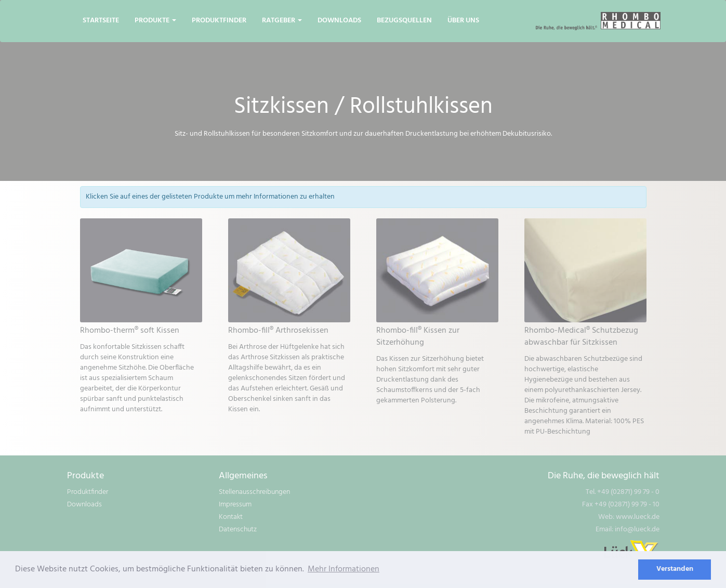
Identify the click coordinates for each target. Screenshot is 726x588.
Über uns (463, 21)
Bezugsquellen (404, 21)
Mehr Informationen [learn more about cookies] (344, 569)
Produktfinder (219, 21)
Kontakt (231, 517)
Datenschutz (238, 530)
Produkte (155, 21)
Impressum (235, 505)
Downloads (339, 21)
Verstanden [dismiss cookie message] (675, 569)
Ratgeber (282, 21)
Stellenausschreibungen (254, 492)
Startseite (101, 21)
